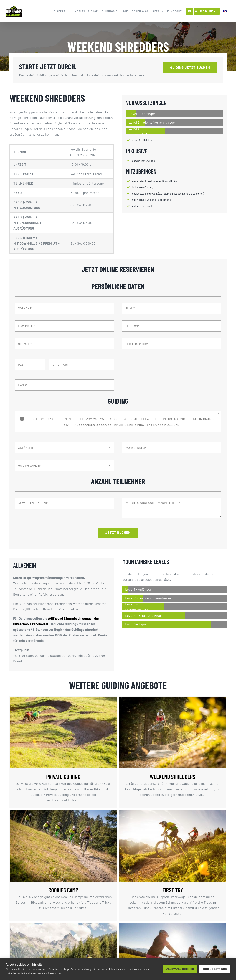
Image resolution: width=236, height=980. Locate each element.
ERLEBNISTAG (94, 950)
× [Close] (219, 414)
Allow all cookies (180, 969)
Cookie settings (215, 969)
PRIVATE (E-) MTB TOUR (188, 950)
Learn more (54, 973)
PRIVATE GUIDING (63, 777)
